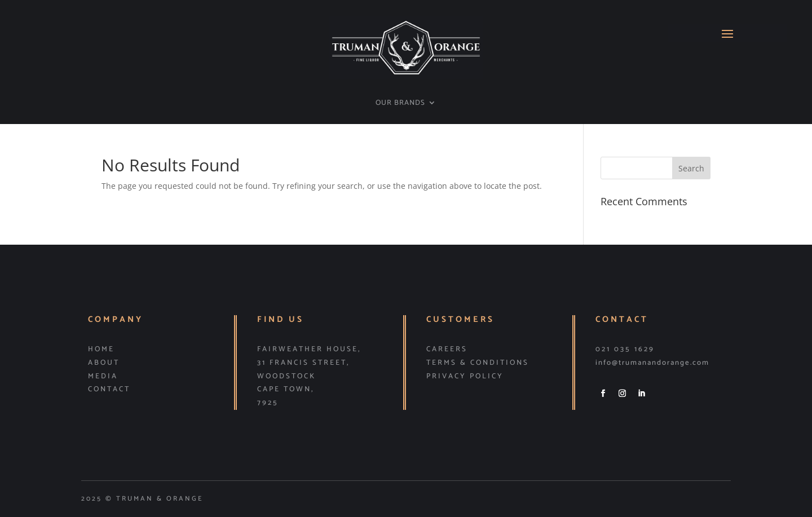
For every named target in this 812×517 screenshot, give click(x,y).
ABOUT (104, 363)
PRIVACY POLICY (465, 376)
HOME (101, 349)
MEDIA (103, 376)
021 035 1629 (625, 349)
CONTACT (109, 389)
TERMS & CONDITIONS (478, 363)
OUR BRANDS (400, 103)
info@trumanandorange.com (652, 363)
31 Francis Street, (303, 363)
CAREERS (447, 349)
